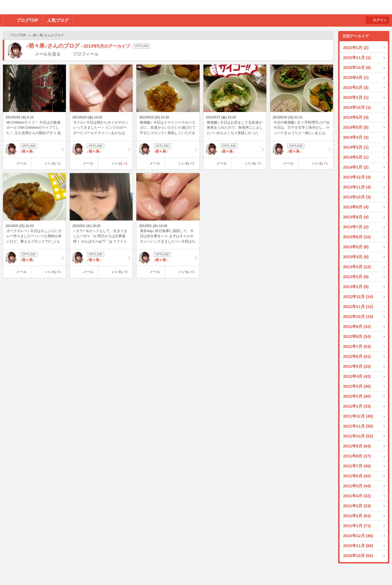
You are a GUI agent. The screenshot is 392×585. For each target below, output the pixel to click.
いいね (53, 163)
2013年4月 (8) (356, 257)
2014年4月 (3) (356, 137)
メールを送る (48, 54)
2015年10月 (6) (357, 67)
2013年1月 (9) (356, 287)
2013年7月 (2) (356, 227)
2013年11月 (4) (357, 187)
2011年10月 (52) (358, 436)
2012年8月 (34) (357, 336)
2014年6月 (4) (356, 117)
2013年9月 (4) (356, 207)
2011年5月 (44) (357, 486)
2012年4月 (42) (357, 376)
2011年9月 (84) (357, 446)
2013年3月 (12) (357, 267)
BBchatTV (77, 7)
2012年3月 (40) (357, 386)
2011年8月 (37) (357, 456)
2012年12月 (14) (358, 297)
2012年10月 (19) (358, 316)
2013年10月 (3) (357, 197)
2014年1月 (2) (356, 167)
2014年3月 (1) (356, 147)
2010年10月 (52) (358, 556)
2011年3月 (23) (357, 506)
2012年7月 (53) (357, 346)
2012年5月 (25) (357, 366)
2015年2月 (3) (356, 87)
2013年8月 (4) (356, 217)
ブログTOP (27, 20)
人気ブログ (58, 20)
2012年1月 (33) (357, 406)
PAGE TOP (377, 570)
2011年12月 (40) (358, 416)
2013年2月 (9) (356, 277)
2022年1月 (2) (356, 48)
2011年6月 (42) (357, 476)
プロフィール (86, 54)
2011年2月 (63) (357, 516)
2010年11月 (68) (358, 546)
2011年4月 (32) (357, 496)
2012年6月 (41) (357, 356)
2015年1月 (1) (356, 97)
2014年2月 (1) (356, 157)
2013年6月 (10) (357, 237)
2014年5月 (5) (356, 127)
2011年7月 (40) (357, 466)
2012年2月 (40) (357, 396)
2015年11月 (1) (357, 57)
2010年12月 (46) (358, 536)
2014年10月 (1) (357, 107)
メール (21, 163)
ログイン (380, 20)
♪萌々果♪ (34, 149)
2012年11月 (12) (358, 306)
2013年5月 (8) (356, 247)
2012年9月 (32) (357, 326)
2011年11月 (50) (358, 426)
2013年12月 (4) (357, 177)
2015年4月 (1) (356, 77)
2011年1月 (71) (357, 526)
